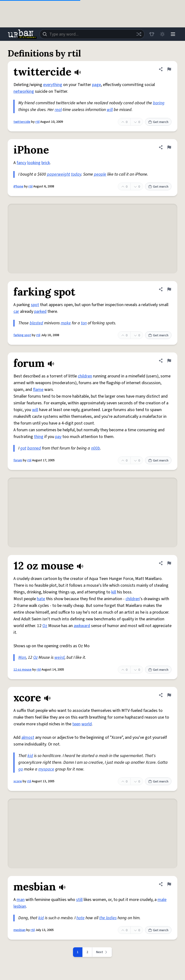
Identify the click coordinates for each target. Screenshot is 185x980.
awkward (82, 626)
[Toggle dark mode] (162, 34)
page (96, 85)
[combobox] (92, 34)
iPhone (18, 186)
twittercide (22, 122)
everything (53, 85)
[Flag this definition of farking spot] (169, 289)
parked (40, 311)
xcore (18, 781)
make (66, 323)
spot (35, 305)
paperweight (59, 174)
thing (39, 437)
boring (159, 103)
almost (28, 737)
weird (59, 657)
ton (84, 323)
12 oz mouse (23, 670)
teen (76, 724)
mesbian (20, 930)
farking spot (22, 335)
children (85, 376)
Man (22, 657)
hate (41, 599)
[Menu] (173, 34)
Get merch (158, 122)
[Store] (152, 34)
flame (38, 390)
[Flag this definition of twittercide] (169, 69)
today (76, 174)
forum (18, 460)
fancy (21, 163)
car (16, 311)
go (21, 769)
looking (34, 163)
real (58, 110)
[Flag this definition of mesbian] (169, 884)
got (23, 448)
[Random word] (139, 34)
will (110, 110)
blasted (36, 323)
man (21, 900)
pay (58, 437)
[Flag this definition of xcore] (169, 695)
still (79, 900)
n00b (96, 448)
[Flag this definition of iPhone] (169, 147)
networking (24, 91)
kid (30, 756)
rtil (37, 122)
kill (114, 592)
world (87, 724)
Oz (45, 626)
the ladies (108, 918)
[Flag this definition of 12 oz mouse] (169, 563)
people (100, 174)
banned (34, 448)
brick (46, 163)
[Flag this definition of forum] (169, 361)
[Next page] (102, 952)
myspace (46, 769)
